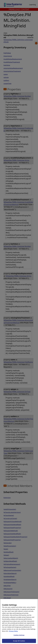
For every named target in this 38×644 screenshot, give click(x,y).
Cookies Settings (19, 636)
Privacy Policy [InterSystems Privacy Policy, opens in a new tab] (13, 632)
